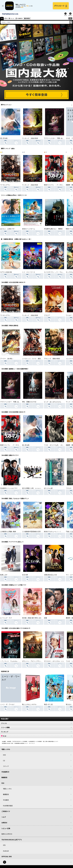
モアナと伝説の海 (6, 272)
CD (7, 18)
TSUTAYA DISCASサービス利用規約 (20, 741)
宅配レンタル (7, 789)
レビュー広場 (6, 828)
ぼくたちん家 (48, 488)
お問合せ (4, 823)
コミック (12, 18)
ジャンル (36, 723)
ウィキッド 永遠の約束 (30, 138)
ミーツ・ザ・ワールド (7, 704)
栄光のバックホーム (29, 229)
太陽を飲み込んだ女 (50, 575)
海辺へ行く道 (48, 704)
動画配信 (28, 18)
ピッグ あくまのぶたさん (53, 402)
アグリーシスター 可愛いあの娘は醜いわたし (15, 402)
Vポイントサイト (7, 834)
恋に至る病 (4, 138)
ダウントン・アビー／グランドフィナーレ (36, 661)
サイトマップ (32, 743)
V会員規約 (9, 741)
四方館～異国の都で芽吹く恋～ (32, 618)
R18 (70, 18)
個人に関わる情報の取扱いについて (51, 741)
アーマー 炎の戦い (7, 359)
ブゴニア (47, 315)
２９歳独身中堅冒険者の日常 (31, 532)
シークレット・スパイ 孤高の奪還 (34, 359)
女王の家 (25, 575)
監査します (4, 575)
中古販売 (6, 800)
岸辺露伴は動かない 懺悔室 (53, 229)
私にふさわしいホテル (29, 704)
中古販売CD (20, 18)
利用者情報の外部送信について (21, 743)
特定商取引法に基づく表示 (8, 743)
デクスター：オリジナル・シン (54, 661)
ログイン (70, 15)
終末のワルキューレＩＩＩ (53, 532)
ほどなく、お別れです (7, 229)
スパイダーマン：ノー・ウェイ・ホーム (57, 272)
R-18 (36, 736)
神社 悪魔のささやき (29, 402)
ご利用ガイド (6, 811)
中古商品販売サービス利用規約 (35, 741)
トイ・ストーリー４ (29, 272)
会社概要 (4, 741)
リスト (65, 15)
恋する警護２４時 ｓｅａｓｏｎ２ (34, 488)
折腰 (45, 618)
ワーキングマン (5, 185)
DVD (2, 18)
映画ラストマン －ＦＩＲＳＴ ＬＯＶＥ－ (58, 185)
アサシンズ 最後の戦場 (52, 359)
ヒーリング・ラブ (6, 618)
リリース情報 (36, 727)
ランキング (36, 732)
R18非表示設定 (8, 806)
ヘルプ (4, 817)
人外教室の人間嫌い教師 (8, 532)
